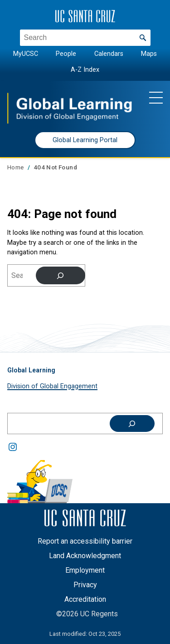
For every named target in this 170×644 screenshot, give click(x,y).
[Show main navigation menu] (156, 97)
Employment (85, 570)
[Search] (61, 275)
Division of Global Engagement (52, 386)
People (66, 54)
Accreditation (85, 599)
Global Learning (31, 370)
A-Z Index (85, 69)
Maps (149, 54)
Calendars (109, 54)
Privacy (85, 585)
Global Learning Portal (85, 140)
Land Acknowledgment (85, 556)
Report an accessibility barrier (85, 541)
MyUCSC (26, 54)
